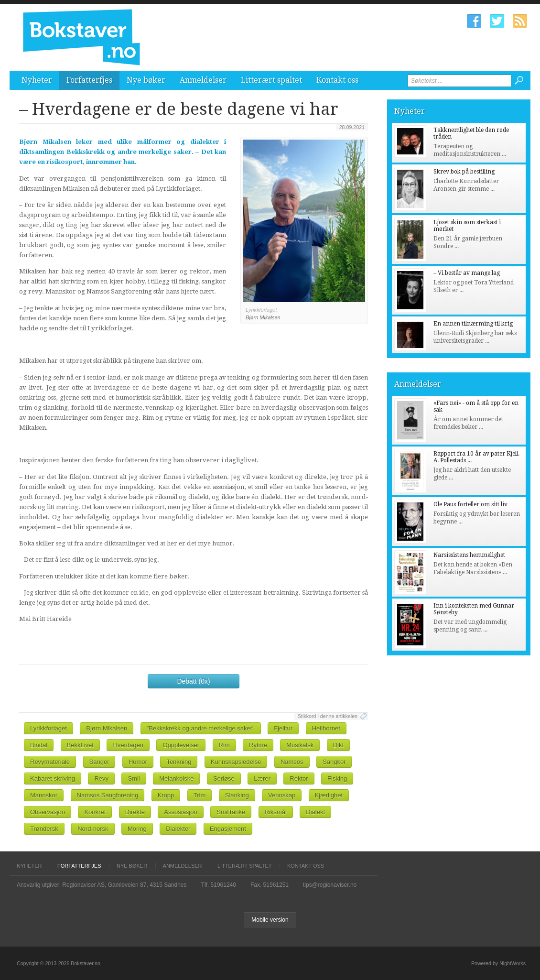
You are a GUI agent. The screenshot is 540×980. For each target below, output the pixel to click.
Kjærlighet (329, 795)
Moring (137, 829)
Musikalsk (300, 745)
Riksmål (276, 812)
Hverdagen (128, 745)
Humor (138, 762)
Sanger (99, 762)
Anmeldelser (203, 80)
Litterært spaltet (271, 80)
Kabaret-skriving (53, 779)
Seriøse (224, 779)
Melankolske (176, 779)
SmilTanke (231, 812)
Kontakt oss (337, 80)
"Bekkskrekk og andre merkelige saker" (201, 728)
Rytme (258, 745)
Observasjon (48, 812)
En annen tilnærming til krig (473, 324)
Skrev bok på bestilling (464, 172)
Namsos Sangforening (108, 795)
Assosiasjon (180, 812)
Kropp (166, 795)
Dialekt (315, 812)
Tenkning (179, 762)
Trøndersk (44, 829)
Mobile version (270, 920)
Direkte (135, 812)
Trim (200, 795)
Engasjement (228, 829)
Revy (101, 779)
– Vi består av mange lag (467, 273)
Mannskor (44, 795)
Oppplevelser (181, 745)
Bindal (39, 745)
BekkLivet (80, 745)
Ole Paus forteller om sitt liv (470, 504)
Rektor (299, 779)
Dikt (338, 745)
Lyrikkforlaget (49, 728)
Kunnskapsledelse (236, 762)
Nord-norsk (93, 829)
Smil (134, 779)
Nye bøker (146, 80)
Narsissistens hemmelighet (469, 555)
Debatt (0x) (193, 681)
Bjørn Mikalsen (107, 728)
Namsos (292, 762)
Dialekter (178, 829)
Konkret (95, 812)
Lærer (262, 779)
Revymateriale (50, 762)
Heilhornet (326, 728)
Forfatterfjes (89, 80)
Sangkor (334, 762)
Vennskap (282, 795)
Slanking (237, 795)
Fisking (337, 779)
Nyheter (37, 80)
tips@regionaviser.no (330, 885)
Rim (224, 745)
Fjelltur (283, 728)
